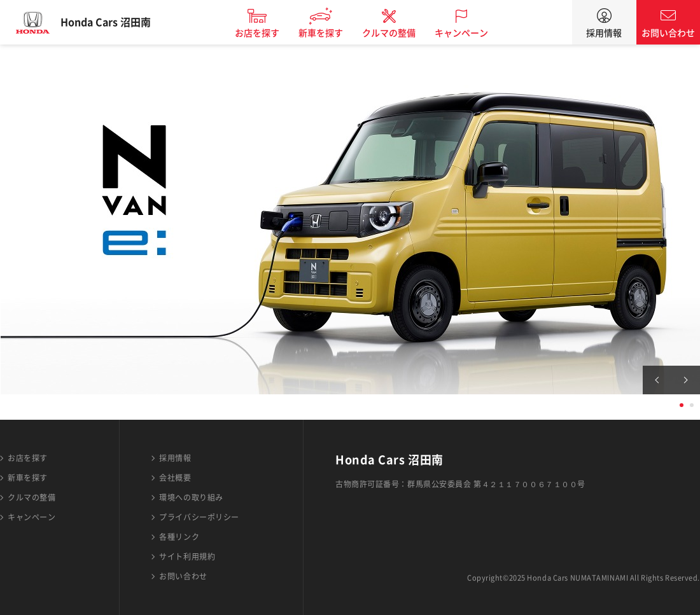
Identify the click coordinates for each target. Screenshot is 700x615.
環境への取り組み (191, 497)
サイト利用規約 (187, 556)
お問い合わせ (668, 33)
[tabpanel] (350, 219)
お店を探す (269, 33)
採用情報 (604, 33)
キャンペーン (473, 33)
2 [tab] (692, 405)
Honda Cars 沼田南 (118, 22)
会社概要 (175, 478)
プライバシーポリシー (199, 517)
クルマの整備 (401, 33)
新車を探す (333, 33)
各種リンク (179, 537)
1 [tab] (682, 405)
